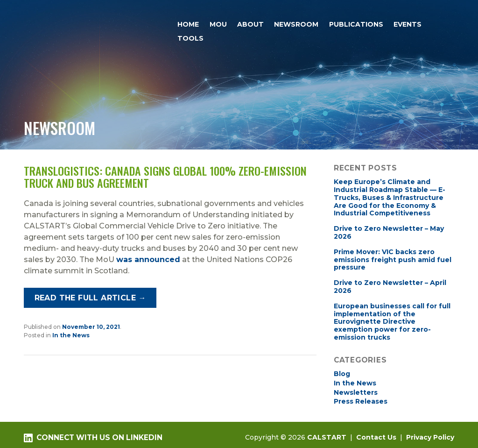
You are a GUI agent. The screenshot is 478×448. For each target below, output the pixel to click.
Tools (190, 38)
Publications (356, 24)
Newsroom (296, 24)
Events (408, 24)
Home (188, 24)
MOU (218, 24)
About (250, 24)
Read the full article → (90, 298)
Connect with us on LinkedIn (93, 438)
